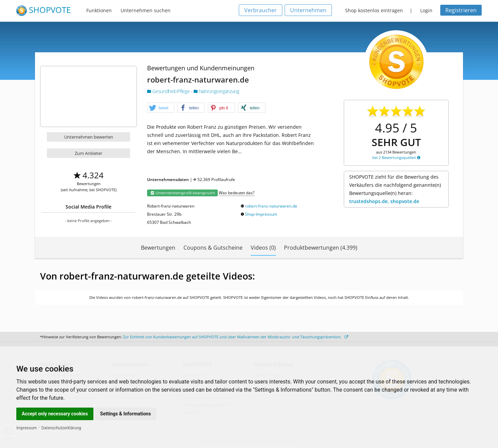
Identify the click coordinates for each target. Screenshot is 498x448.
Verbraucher (261, 10)
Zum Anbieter (88, 153)
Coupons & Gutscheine (213, 248)
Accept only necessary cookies (55, 414)
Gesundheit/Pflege (169, 91)
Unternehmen (308, 10)
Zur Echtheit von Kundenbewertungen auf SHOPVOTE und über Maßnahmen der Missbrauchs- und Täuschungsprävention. (236, 337)
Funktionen (99, 10)
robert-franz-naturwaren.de (271, 206)
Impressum (26, 428)
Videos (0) (263, 248)
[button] (161, 108)
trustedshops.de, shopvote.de (384, 201)
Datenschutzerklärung (61, 428)
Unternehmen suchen (146, 10)
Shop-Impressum (261, 214)
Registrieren (461, 10)
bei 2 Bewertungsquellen (396, 157)
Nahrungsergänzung (216, 91)
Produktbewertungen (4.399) (321, 248)
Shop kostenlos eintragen (374, 10)
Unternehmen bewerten (89, 137)
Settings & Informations (126, 414)
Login (426, 10)
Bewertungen (158, 248)
